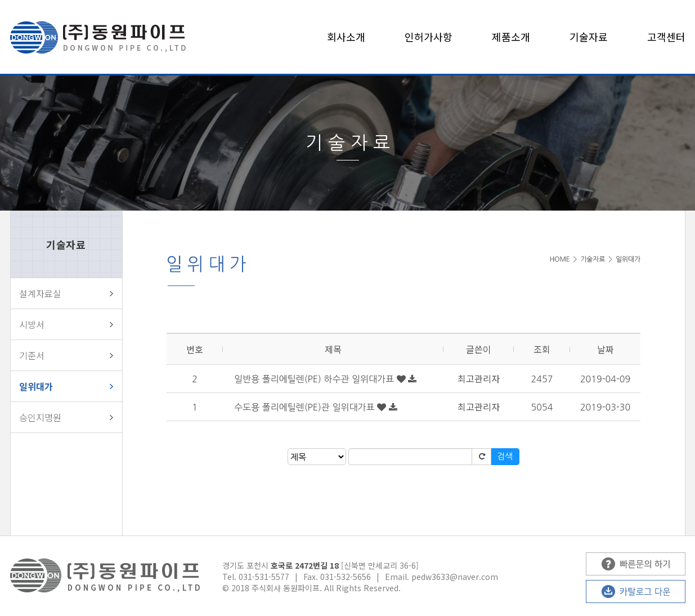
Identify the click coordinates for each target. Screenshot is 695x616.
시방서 (32, 324)
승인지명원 (40, 417)
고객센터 (666, 37)
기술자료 (589, 37)
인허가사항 (429, 37)
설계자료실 (40, 293)
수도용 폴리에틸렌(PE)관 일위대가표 (306, 407)
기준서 (32, 355)
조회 (542, 349)
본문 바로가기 (0, 0)
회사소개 (346, 37)
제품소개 (511, 37)
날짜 (606, 349)
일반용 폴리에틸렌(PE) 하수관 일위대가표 (315, 379)
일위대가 (36, 386)
